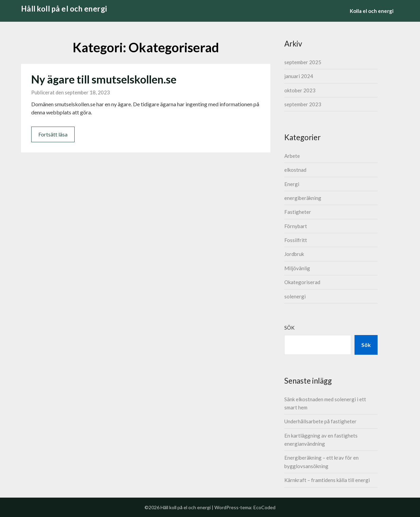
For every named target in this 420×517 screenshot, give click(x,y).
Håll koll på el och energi (64, 9)
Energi (292, 184)
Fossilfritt (296, 240)
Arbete (292, 156)
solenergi (295, 296)
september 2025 (303, 62)
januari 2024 (299, 76)
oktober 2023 (300, 90)
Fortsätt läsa (53, 134)
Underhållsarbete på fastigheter (320, 421)
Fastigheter (298, 212)
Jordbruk (294, 254)
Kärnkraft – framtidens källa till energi (327, 480)
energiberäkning (303, 198)
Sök (289, 328)
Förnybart (296, 226)
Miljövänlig (297, 268)
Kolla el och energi (372, 11)
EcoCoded (264, 507)
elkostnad (295, 170)
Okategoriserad (302, 282)
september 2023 (303, 104)
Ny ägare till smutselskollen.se (104, 79)
